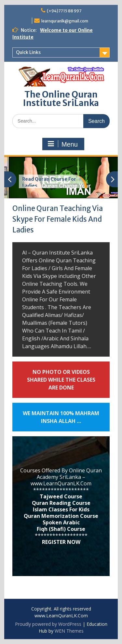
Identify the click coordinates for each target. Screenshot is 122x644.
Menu (62, 144)
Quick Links (28, 52)
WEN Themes (69, 631)
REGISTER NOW (61, 542)
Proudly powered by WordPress (48, 624)
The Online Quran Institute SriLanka (61, 99)
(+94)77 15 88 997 (64, 11)
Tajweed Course (61, 496)
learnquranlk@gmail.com (65, 21)
